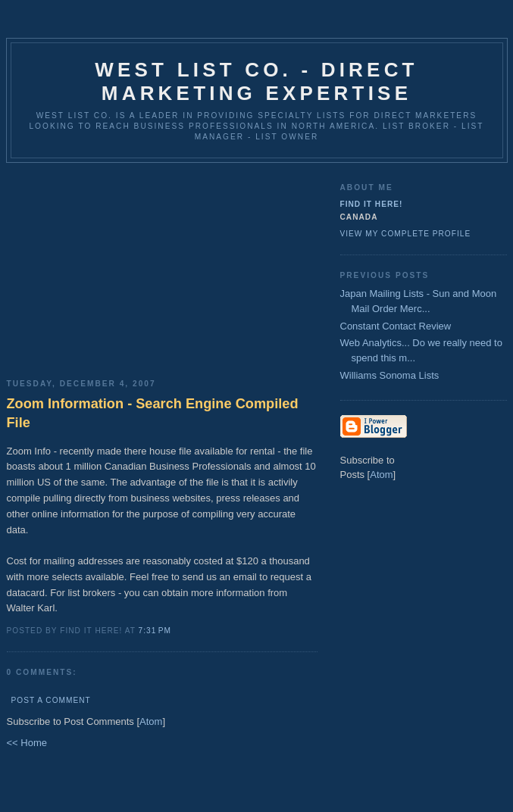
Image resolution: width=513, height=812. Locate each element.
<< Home (27, 743)
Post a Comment (51, 700)
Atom (151, 721)
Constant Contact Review (396, 326)
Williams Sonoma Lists (390, 375)
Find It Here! (372, 204)
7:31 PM (155, 631)
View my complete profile (406, 234)
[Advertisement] (162, 265)
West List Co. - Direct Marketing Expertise (256, 81)
